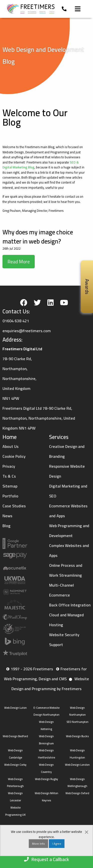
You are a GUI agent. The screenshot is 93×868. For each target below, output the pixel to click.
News (7, 516)
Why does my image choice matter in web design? (38, 237)
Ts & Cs (9, 476)
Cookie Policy (14, 456)
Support (56, 645)
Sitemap (10, 486)
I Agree (57, 844)
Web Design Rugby (46, 779)
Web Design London (77, 765)
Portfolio (10, 496)
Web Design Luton (15, 708)
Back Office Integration (70, 605)
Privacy (9, 466)
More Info (38, 844)
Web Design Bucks (77, 736)
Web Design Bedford (15, 736)
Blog (6, 526)
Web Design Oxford (77, 793)
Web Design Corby (15, 765)
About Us (11, 446)
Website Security (64, 635)
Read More (19, 262)
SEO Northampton (77, 722)
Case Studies (14, 506)
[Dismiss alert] (87, 831)
